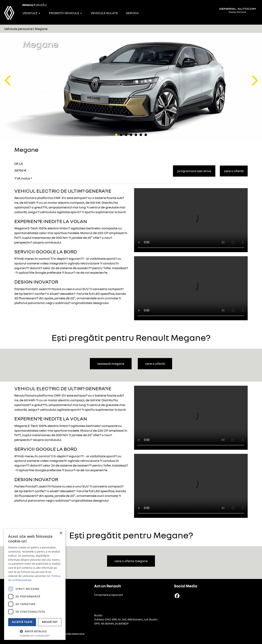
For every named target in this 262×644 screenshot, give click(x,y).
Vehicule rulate (104, 13)
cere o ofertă (155, 364)
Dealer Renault (237, 10)
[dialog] (35, 584)
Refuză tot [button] (50, 622)
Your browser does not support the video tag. (191, 220)
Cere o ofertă (234, 171)
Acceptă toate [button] (22, 622)
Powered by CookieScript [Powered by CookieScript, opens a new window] (35, 636)
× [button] (61, 533)
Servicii (132, 13)
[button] (7, 74)
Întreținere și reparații (108, 595)
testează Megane (111, 364)
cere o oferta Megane (131, 561)
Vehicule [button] (31, 13)
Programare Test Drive (194, 171)
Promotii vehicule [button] (65, 13)
